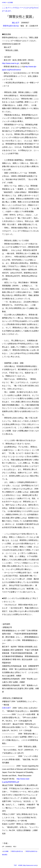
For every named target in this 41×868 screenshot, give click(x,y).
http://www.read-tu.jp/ (11, 63)
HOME (4, 2)
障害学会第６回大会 (11, 26)
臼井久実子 (6, 708)
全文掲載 (10, 2)
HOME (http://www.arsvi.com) (27, 865)
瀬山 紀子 (16, 23)
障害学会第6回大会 (17, 851)
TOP (15, 865)
